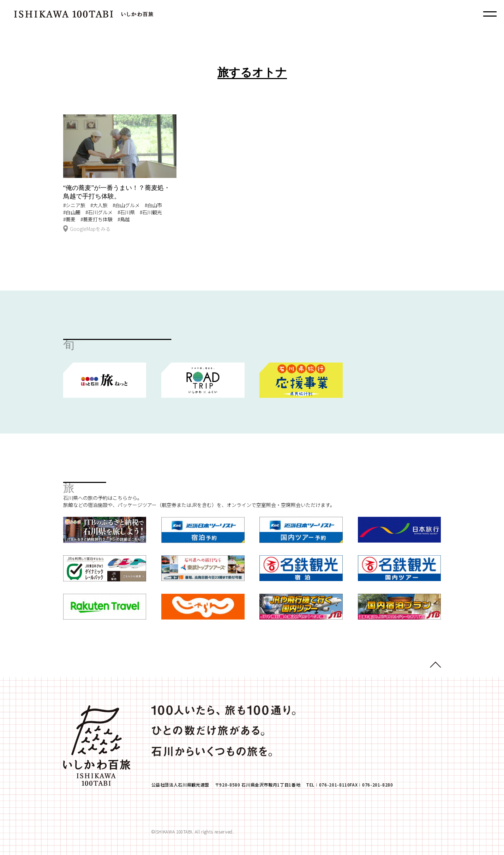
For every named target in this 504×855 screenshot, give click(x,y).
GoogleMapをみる (87, 229)
